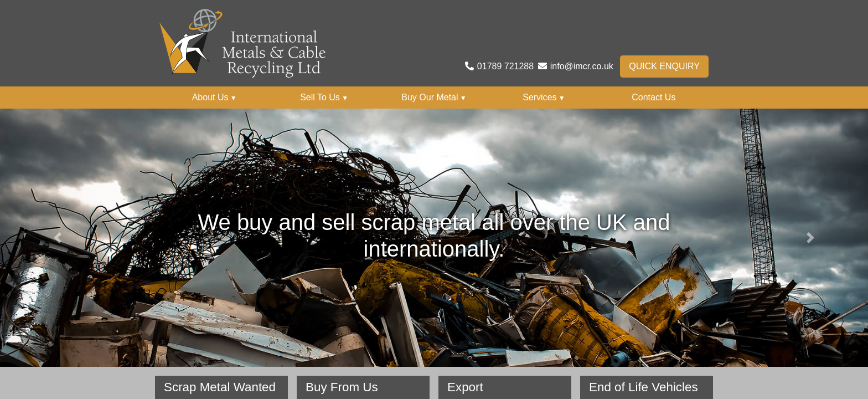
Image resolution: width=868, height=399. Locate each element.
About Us (215, 97)
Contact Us (653, 97)
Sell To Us (324, 97)
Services (544, 97)
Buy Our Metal (434, 97)
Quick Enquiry (664, 66)
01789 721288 (505, 66)
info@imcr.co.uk (582, 66)
